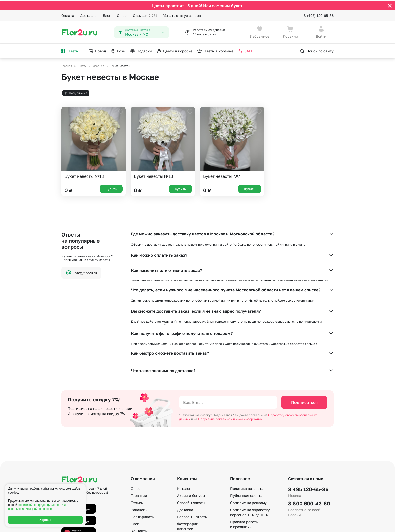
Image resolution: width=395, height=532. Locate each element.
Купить (111, 188)
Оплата (68, 14)
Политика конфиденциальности (310, 524)
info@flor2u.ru (81, 272)
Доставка (88, 14)
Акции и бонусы (191, 431)
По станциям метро (247, 477)
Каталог (184, 424)
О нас (122, 14)
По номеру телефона (248, 484)
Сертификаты (142, 452)
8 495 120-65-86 (308, 425)
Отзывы (145, 15)
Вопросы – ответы (192, 452)
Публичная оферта (246, 431)
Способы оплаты (191, 438)
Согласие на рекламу (248, 438)
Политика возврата (247, 424)
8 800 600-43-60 (309, 439)
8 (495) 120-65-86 (319, 14)
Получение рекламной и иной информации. (231, 355)
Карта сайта (241, 491)
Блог (107, 14)
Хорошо (45, 520)
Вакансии (139, 445)
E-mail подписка (244, 470)
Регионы (237, 498)
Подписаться (304, 338)
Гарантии (139, 431)
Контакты (139, 467)
